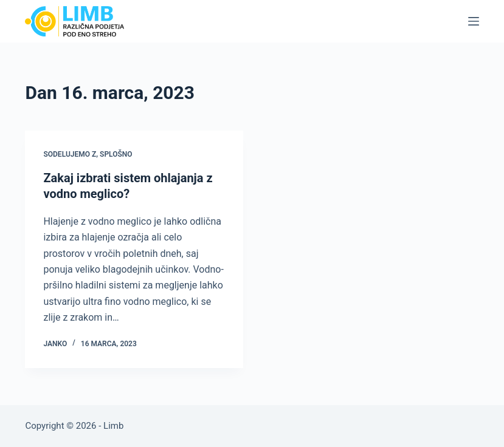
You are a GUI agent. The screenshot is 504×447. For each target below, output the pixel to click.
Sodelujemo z (70, 154)
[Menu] (474, 21)
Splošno (116, 154)
